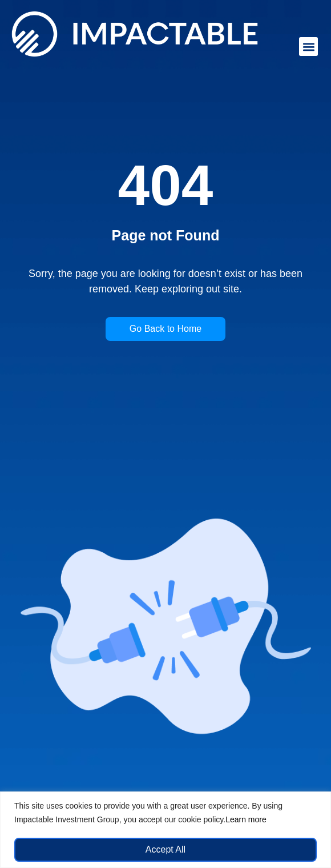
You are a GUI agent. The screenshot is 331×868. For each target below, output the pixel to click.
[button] (308, 47)
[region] (165, 830)
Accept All (165, 849)
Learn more (246, 819)
